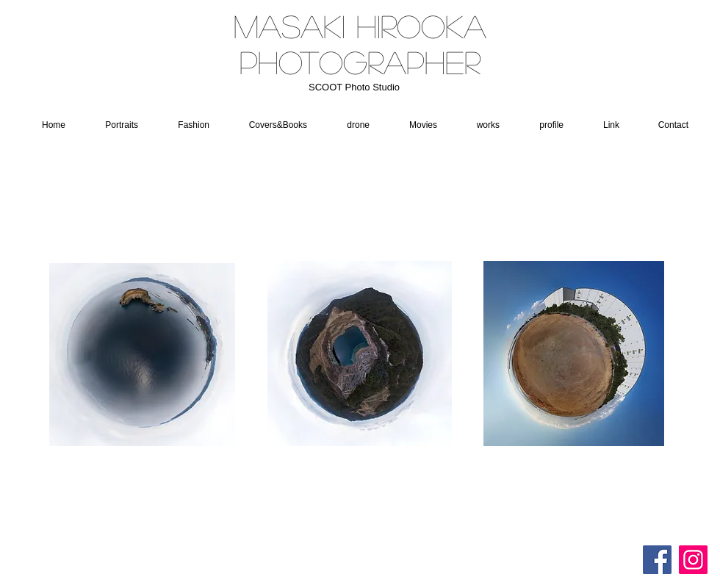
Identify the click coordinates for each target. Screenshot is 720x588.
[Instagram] (693, 560)
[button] (351, 125)
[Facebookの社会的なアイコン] (657, 560)
